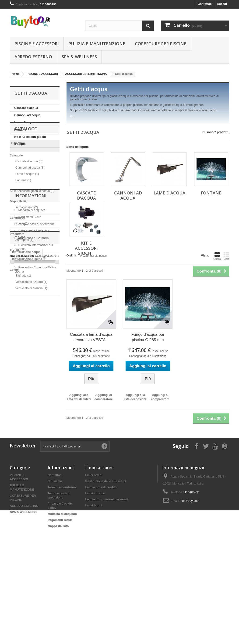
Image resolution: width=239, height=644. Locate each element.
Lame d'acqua (24, 122)
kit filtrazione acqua (26, 448)
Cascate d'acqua (26, 108)
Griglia (217, 256)
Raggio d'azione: (22, 289)
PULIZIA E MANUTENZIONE (97, 44)
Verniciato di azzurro (31, 315)
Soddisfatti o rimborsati (33, 376)
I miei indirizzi (95, 582)
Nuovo (22, 256)
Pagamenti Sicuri (29, 362)
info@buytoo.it (189, 589)
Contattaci (205, 4)
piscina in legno (24, 490)
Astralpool (24, 273)
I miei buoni (94, 594)
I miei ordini (94, 564)
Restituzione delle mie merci (106, 570)
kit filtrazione (21, 476)
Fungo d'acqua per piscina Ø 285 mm (148, 337)
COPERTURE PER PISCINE (161, 44)
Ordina (71, 255)
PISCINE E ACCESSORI (37, 44)
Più (72, 116)
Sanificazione (22, 504)
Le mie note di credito (101, 576)
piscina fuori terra (25, 469)
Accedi (222, 4)
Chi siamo (55, 570)
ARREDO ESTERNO (33, 57)
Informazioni (30, 342)
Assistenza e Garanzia (33, 383)
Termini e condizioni (62, 576)
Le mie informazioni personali (107, 588)
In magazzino (27, 240)
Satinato (23, 308)
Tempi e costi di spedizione (36, 369)
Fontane (20, 130)
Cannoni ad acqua (27, 115)
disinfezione (44, 497)
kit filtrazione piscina (27, 455)
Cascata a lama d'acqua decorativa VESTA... (91, 337)
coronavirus (21, 497)
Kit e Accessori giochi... (86, 248)
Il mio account (100, 556)
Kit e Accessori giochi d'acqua (30, 140)
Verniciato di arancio (31, 321)
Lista (226, 256)
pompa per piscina (26, 462)
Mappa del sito (58, 615)
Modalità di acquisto (31, 355)
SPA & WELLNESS (79, 57)
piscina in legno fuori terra (31, 483)
